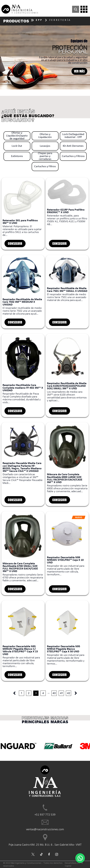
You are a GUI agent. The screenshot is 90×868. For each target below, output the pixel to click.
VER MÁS (79, 71)
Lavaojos (45, 146)
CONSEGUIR (15, 243)
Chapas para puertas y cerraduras (45, 156)
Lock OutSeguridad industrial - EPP (73, 136)
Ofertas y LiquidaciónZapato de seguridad (17, 136)
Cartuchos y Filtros (45, 166)
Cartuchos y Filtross (73, 156)
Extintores (17, 156)
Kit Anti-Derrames (73, 146)
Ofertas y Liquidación (45, 136)
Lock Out (17, 146)
